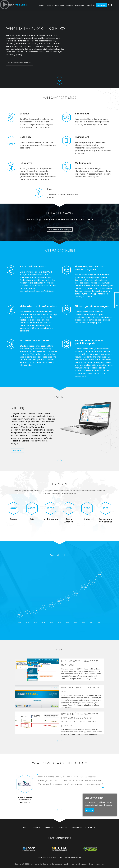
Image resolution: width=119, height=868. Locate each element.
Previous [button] (58, 461)
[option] (60, 433)
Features (50, 5)
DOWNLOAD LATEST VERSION (19, 62)
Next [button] (61, 461)
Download (101, 5)
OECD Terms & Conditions (49, 858)
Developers (79, 5)
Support (69, 5)
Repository (91, 5)
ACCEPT (90, 810)
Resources (60, 5)
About (42, 5)
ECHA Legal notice (74, 858)
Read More (17, 458)
